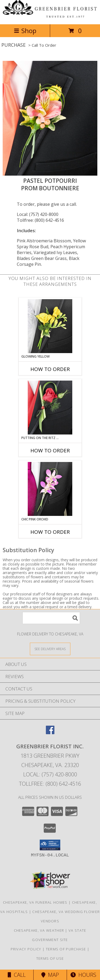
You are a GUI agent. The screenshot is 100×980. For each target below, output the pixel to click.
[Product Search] (51, 618)
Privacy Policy (26, 949)
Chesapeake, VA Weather (39, 930)
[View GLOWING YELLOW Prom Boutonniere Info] (50, 326)
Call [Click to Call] (17, 975)
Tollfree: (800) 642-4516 (40, 220)
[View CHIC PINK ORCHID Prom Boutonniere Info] (50, 489)
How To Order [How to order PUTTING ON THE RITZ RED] (50, 451)
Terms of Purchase (66, 949)
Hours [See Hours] (83, 975)
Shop (25, 31)
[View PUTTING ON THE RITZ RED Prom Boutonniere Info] (50, 408)
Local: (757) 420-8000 (38, 214)
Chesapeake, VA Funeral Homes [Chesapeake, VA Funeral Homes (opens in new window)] (35, 902)
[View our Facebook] (50, 732)
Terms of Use (50, 958)
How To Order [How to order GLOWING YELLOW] (50, 369)
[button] (50, 845)
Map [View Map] (50, 975)
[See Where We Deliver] (50, 649)
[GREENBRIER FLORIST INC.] (50, 16)
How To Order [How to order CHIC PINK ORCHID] (50, 532)
